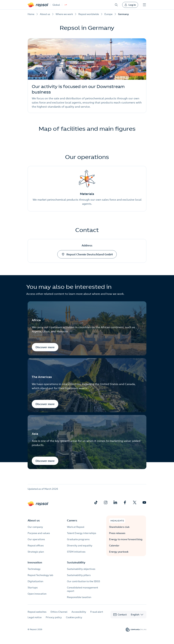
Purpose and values (39, 533)
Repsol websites (37, 612)
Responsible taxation (79, 597)
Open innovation (37, 594)
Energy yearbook (119, 552)
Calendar (114, 546)
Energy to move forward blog (126, 539)
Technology (34, 569)
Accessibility (79, 612)
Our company (35, 527)
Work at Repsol (76, 527)
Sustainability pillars (79, 575)
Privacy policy (54, 617)
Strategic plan (36, 552)
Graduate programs (78, 539)
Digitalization (35, 581)
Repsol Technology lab (40, 575)
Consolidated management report (83, 589)
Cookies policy (74, 617)
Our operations (36, 539)
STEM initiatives (76, 552)
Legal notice (35, 617)
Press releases (117, 533)
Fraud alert (97, 612)
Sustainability (76, 562)
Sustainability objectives (81, 569)
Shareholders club (119, 527)
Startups (33, 588)
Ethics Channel (59, 612)
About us (34, 520)
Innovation (35, 562)
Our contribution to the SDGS (83, 581)
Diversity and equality (80, 546)
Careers (72, 520)
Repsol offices (36, 546)
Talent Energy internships (82, 533)
